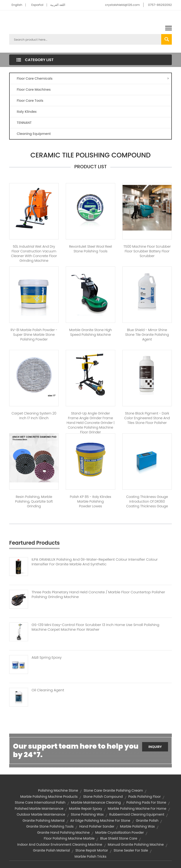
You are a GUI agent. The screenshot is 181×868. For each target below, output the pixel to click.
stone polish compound (103, 797)
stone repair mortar (92, 850)
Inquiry (155, 747)
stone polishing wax (87, 814)
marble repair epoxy (86, 809)
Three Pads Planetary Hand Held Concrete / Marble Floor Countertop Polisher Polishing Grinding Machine (98, 594)
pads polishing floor (144, 797)
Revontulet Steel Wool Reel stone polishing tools (90, 249)
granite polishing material (44, 821)
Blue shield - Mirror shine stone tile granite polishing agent (147, 335)
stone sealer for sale (131, 850)
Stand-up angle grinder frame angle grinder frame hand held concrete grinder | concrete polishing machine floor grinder (90, 423)
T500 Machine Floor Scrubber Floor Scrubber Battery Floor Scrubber (147, 251)
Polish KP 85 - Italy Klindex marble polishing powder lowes (90, 501)
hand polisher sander (97, 826)
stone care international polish (40, 802)
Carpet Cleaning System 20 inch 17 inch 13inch (34, 416)
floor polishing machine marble (69, 838)
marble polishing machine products (49, 797)
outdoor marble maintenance (41, 814)
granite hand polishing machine (64, 833)
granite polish (147, 821)
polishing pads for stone (146, 802)
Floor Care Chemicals (93, 78)
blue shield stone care (119, 838)
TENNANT (24, 123)
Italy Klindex (27, 112)
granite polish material (51, 850)
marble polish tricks (90, 856)
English (17, 5)
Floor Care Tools (30, 101)
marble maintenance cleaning (96, 802)
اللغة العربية (58, 5)
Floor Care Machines (34, 90)
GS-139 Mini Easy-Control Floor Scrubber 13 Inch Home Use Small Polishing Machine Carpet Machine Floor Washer (95, 627)
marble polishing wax (137, 826)
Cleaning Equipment (34, 134)
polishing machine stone (58, 790)
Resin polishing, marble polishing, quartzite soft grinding (34, 501)
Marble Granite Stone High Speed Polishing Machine (91, 332)
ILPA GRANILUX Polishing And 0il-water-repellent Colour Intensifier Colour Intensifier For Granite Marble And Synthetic (95, 562)
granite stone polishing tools (50, 826)
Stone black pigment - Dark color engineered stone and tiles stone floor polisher (147, 418)
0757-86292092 (160, 5)
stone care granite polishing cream (113, 790)
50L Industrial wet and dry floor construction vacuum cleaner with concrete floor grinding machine (34, 254)
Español (37, 5)
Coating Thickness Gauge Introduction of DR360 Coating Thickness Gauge (147, 501)
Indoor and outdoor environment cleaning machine (60, 845)
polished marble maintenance (39, 809)
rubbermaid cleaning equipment (137, 814)
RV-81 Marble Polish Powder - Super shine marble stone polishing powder (34, 335)
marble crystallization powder (119, 833)
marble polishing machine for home (137, 809)
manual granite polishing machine (136, 845)
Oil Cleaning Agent (48, 690)
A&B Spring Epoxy (47, 657)
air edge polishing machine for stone (100, 821)
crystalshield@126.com (122, 5)
